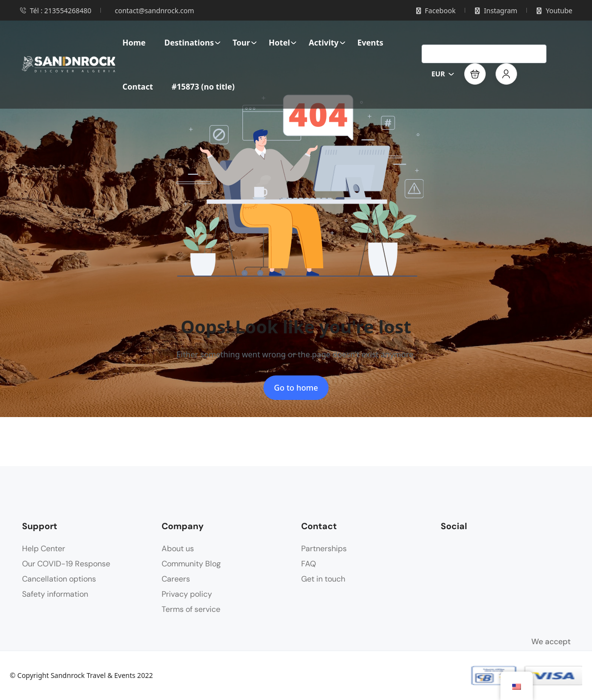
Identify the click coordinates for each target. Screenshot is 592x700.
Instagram (496, 11)
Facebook (436, 11)
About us (178, 548)
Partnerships (324, 548)
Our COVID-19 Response (66, 564)
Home (134, 43)
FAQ (308, 564)
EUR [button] (443, 74)
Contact (138, 87)
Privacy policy (187, 594)
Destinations (193, 43)
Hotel (283, 43)
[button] (475, 74)
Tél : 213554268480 (55, 11)
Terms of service (191, 609)
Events (370, 43)
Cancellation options (59, 579)
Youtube (555, 11)
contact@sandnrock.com (154, 11)
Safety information (55, 594)
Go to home (296, 388)
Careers (176, 579)
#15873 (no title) (203, 87)
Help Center (44, 548)
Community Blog (191, 564)
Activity (327, 43)
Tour (245, 43)
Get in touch (323, 579)
